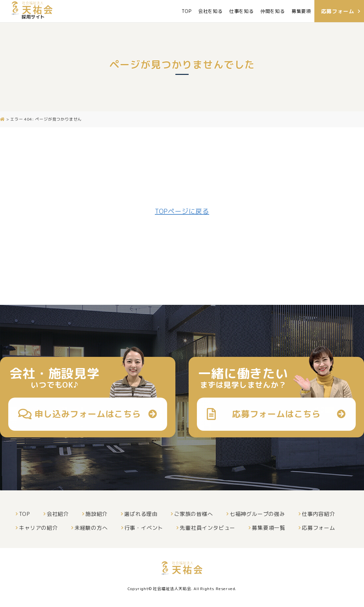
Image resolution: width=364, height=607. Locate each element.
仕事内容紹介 (318, 514)
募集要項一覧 (269, 528)
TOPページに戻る (182, 211)
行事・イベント (144, 528)
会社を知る (210, 11)
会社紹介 (58, 514)
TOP (186, 11)
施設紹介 (96, 514)
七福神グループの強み (257, 514)
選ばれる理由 (141, 514)
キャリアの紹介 (38, 528)
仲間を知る (272, 11)
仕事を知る (241, 11)
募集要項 (301, 11)
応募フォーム (318, 528)
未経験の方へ (91, 528)
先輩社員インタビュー (207, 528)
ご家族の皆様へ (194, 514)
